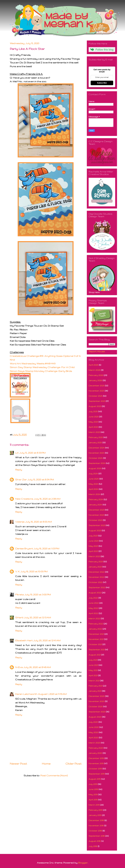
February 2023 (96, 562)
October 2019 (95, 769)
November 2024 (96, 453)
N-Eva (19, 667)
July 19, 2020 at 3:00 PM (38, 595)
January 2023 (95, 567)
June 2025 (94, 417)
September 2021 (97, 650)
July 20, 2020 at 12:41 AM (47, 640)
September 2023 (97, 525)
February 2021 (95, 686)
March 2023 (94, 556)
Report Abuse (97, 351)
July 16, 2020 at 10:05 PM (34, 571)
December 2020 (97, 696)
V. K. (18, 571)
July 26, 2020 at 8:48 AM (37, 667)
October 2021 (95, 644)
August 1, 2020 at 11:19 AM (52, 694)
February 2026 (96, 375)
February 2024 (96, 499)
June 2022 (94, 603)
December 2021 (96, 634)
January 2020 (95, 753)
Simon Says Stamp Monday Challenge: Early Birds (41, 371)
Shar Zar (21, 480)
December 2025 (96, 386)
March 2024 (94, 494)
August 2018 (95, 841)
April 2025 (93, 427)
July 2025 (93, 411)
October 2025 (95, 396)
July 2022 (93, 598)
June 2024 (94, 479)
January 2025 (95, 442)
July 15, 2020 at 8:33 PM (32, 453)
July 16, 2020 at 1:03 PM (46, 548)
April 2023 (93, 551)
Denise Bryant (24, 548)
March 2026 (94, 370)
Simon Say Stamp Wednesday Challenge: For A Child (42, 367)
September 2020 (97, 712)
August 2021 (95, 655)
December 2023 (96, 510)
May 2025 (93, 422)
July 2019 (93, 784)
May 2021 (93, 670)
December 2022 (97, 572)
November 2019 (96, 763)
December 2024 (97, 448)
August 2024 (95, 468)
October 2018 (95, 831)
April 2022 (93, 613)
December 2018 (96, 820)
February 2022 (96, 624)
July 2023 (93, 536)
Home (46, 764)
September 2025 (97, 401)
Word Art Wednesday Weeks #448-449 (33, 364)
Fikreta (19, 595)
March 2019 (94, 805)
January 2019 (95, 815)
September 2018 (97, 836)
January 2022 (95, 629)
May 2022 (93, 608)
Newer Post (18, 764)
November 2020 (96, 701)
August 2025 (95, 406)
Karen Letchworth (26, 694)
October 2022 (96, 582)
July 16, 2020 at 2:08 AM (47, 499)
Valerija (20, 522)
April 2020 (93, 738)
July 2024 (93, 474)
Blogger (83, 863)
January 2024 (95, 505)
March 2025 (94, 432)
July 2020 (93, 722)
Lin (17, 453)
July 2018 (93, 846)
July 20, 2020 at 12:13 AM (37, 617)
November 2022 (96, 577)
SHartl (19, 617)
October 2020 (96, 706)
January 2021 (95, 691)
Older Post (73, 764)
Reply (19, 470)
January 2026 (95, 380)
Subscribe (102, 83)
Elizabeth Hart (24, 640)
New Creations (24, 499)
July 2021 (93, 660)
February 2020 (96, 748)
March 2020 (94, 743)
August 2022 (95, 593)
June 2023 (94, 541)
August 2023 (95, 530)
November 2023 (96, 515)
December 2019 (96, 758)
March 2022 (94, 618)
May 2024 (93, 484)
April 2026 (93, 365)
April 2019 (93, 800)
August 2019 (95, 779)
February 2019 (95, 810)
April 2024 (93, 489)
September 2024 (97, 463)
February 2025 (96, 437)
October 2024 (96, 458)
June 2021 (93, 665)
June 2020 (94, 727)
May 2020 (93, 732)
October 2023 (95, 520)
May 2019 (93, 794)
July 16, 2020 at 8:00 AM (38, 522)
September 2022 (97, 587)
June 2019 (93, 789)
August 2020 (95, 717)
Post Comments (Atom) (54, 775)
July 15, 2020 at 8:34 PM (41, 480)
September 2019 (97, 774)
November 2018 (96, 826)
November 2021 (96, 639)
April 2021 (93, 675)
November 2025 (96, 391)
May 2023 (93, 546)
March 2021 (94, 681)
